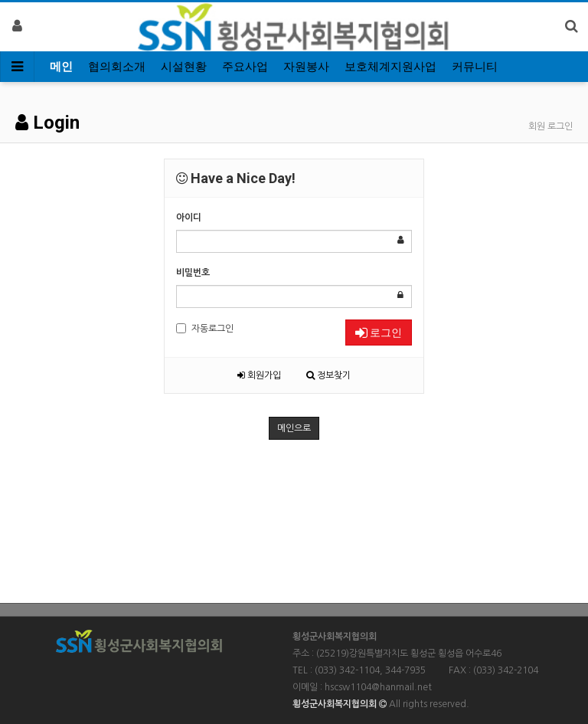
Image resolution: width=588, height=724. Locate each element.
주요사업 (245, 67)
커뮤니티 (475, 67)
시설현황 (184, 67)
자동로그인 (205, 328)
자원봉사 (306, 67)
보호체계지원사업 (390, 67)
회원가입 (259, 375)
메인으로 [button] (294, 428)
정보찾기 (328, 375)
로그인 (379, 333)
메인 (61, 67)
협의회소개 (117, 67)
